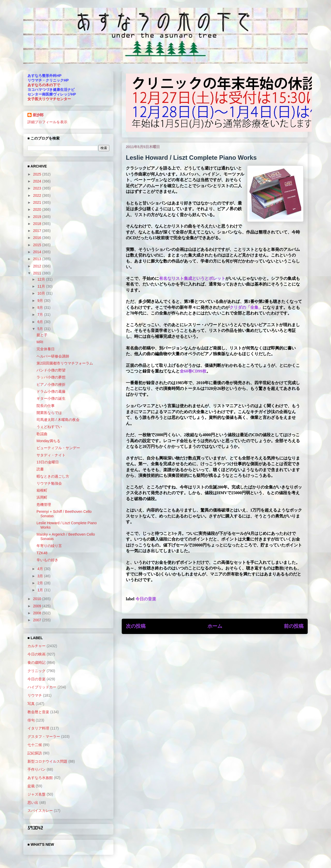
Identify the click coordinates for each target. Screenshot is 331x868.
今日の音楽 (146, 599)
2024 (38, 181)
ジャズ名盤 (37, 794)
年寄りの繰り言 (49, 546)
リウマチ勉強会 (49, 483)
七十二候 (35, 745)
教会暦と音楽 (38, 712)
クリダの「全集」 (246, 307)
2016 (38, 238)
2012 (38, 266)
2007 (38, 620)
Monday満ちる (48, 441)
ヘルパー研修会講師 (53, 356)
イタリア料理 (38, 728)
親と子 (42, 335)
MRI (40, 342)
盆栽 (31, 786)
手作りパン (37, 769)
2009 (38, 606)
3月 (41, 576)
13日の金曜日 (48, 462)
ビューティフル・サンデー (58, 448)
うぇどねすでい (49, 427)
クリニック (37, 671)
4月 (41, 569)
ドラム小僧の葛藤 (51, 391)
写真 (31, 704)
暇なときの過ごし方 (53, 476)
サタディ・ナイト (51, 455)
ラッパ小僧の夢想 (51, 377)
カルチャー (37, 646)
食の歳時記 (37, 662)
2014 (38, 252)
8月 (41, 308)
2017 (38, 231)
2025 (38, 174)
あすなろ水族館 (40, 778)
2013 (38, 259)
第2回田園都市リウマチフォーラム (65, 363)
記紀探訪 (35, 753)
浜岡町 (42, 497)
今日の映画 (37, 654)
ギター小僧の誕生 (51, 398)
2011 (38, 273)
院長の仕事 (46, 406)
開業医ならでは (49, 413)
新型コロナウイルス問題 (47, 761)
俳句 (31, 720)
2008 (38, 613)
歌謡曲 (42, 434)
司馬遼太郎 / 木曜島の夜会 (58, 420)
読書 (40, 469)
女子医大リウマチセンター (49, 99)
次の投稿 (136, 626)
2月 (41, 583)
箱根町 (42, 490)
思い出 (33, 803)
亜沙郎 (38, 115)
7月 (41, 315)
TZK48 (42, 553)
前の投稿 (294, 626)
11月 (42, 286)
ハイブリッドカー (42, 687)
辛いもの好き (47, 560)
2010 (38, 599)
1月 (41, 590)
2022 (38, 195)
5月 (41, 329)
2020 (38, 209)
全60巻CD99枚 (193, 371)
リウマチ (35, 695)
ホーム (215, 626)
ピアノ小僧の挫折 (51, 384)
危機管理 (44, 505)
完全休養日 (46, 349)
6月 (41, 322)
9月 (41, 301)
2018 (38, 224)
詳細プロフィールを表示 (47, 122)
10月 (42, 293)
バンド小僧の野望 (51, 370)
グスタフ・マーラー (44, 736)
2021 (38, 202)
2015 (38, 245)
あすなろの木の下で (44, 85)
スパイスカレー (40, 811)
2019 (38, 217)
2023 (38, 188)
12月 (42, 279)
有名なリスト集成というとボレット (192, 278)
